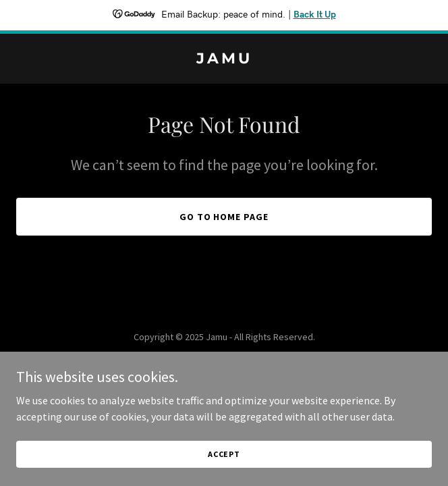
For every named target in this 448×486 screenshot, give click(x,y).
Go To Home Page (224, 217)
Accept (224, 454)
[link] (224, 59)
